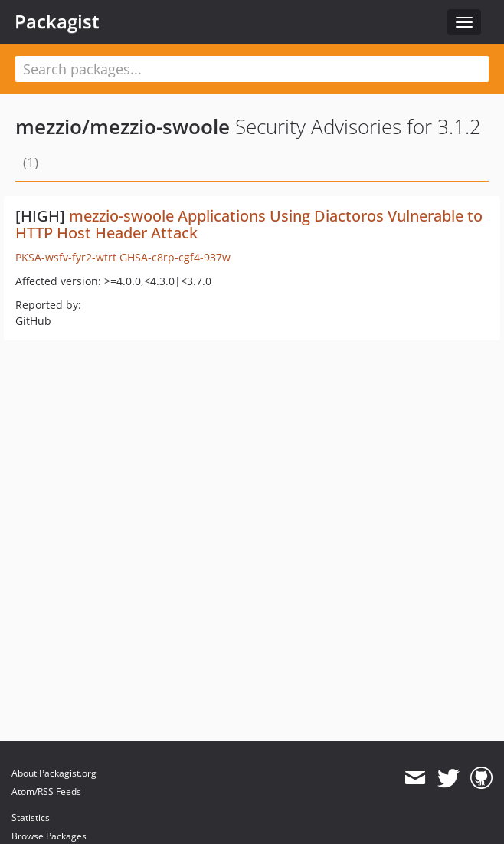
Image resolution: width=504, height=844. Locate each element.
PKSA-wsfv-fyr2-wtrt (66, 257)
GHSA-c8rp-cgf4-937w (175, 257)
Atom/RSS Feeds (46, 791)
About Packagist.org (54, 773)
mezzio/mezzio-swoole (123, 126)
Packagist (57, 21)
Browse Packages (49, 836)
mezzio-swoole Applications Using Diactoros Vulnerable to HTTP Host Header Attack (249, 224)
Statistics (31, 818)
